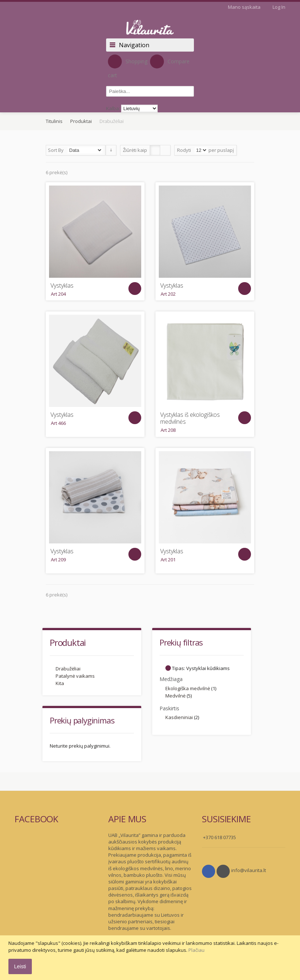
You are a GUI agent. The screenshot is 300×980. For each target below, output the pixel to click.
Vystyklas (62, 286)
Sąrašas (165, 150)
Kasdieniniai (179, 717)
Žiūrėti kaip (135, 150)
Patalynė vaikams (75, 676)
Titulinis (54, 121)
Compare (170, 61)
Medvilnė (175, 696)
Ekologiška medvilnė (188, 688)
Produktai (81, 121)
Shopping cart (128, 67)
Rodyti (184, 150)
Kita (60, 683)
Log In (279, 7)
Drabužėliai (68, 669)
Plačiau (196, 950)
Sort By (56, 150)
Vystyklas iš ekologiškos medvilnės (190, 418)
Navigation (134, 45)
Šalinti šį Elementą (168, 668)
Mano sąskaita (244, 7)
